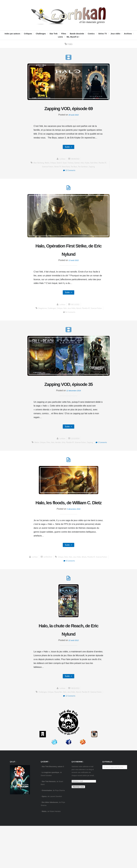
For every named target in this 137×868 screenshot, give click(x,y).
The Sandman (86, 177)
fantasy (72, 174)
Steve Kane (67, 177)
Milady (64, 600)
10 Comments (69, 181)
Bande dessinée (77, 34)
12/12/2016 (75, 463)
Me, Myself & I (73, 37)
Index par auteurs (12, 34)
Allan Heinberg (38, 174)
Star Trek (54, 34)
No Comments (69, 326)
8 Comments (99, 600)
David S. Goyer (62, 174)
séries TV (58, 177)
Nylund (79, 322)
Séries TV (103, 34)
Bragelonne (41, 322)
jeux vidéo (71, 322)
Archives (128, 34)
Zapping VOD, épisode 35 (69, 403)
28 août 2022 (74, 125)
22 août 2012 (74, 681)
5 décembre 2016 (74, 547)
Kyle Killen (97, 174)
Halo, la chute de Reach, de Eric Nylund (68, 670)
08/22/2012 (75, 730)
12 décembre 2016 (74, 414)
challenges (50, 322)
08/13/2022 (75, 318)
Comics (91, 34)
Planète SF (87, 322)
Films (64, 34)
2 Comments (69, 471)
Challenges (41, 34)
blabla (46, 174)
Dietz (45, 600)
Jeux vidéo (115, 34)
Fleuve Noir (57, 734)
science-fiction (47, 177)
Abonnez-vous (78, 829)
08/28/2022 (75, 170)
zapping (95, 177)
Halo (85, 174)
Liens (61, 37)
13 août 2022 (74, 273)
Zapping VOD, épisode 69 (69, 114)
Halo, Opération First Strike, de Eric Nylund (68, 262)
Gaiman (79, 174)
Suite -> (68, 157)
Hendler (64, 467)
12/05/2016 (75, 596)
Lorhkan (61, 170)
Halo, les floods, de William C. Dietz (68, 536)
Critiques (28, 34)
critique (53, 174)
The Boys (76, 177)
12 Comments (69, 738)
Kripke (90, 174)
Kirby (70, 467)
